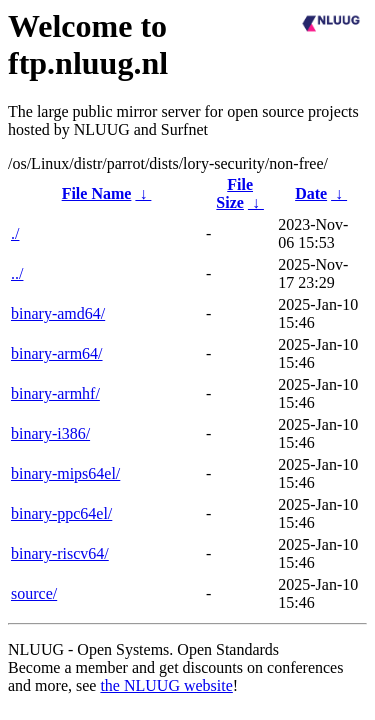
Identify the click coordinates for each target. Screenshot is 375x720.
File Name (97, 193)
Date (311, 193)
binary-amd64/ (58, 313)
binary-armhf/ (55, 393)
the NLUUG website (166, 685)
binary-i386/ (50, 433)
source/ (34, 593)
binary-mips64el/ (65, 473)
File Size (234, 193)
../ (17, 273)
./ (15, 233)
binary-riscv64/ (60, 553)
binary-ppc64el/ (61, 513)
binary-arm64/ (57, 353)
